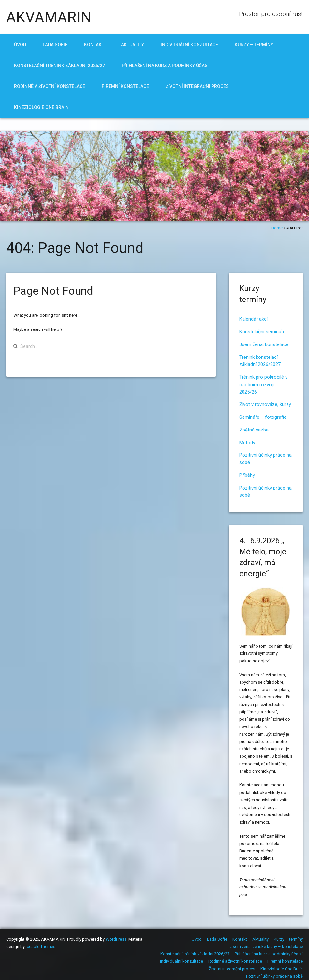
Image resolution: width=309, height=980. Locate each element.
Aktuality (132, 45)
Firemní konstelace (125, 86)
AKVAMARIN (49, 17)
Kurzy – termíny (254, 45)
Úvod (20, 45)
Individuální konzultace (189, 45)
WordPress (116, 939)
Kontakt (94, 45)
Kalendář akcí (253, 319)
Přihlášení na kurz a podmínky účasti (167, 66)
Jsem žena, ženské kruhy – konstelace (267, 947)
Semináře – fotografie (263, 417)
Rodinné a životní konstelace (50, 86)
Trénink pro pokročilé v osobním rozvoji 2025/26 (263, 385)
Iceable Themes (41, 947)
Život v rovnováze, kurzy (265, 404)
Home (277, 228)
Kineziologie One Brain (41, 107)
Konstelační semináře (262, 332)
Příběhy (247, 475)
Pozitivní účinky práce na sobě (274, 976)
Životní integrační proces (197, 86)
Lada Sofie (55, 45)
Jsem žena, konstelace (264, 344)
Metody (247, 443)
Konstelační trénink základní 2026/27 (59, 66)
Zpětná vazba (254, 430)
